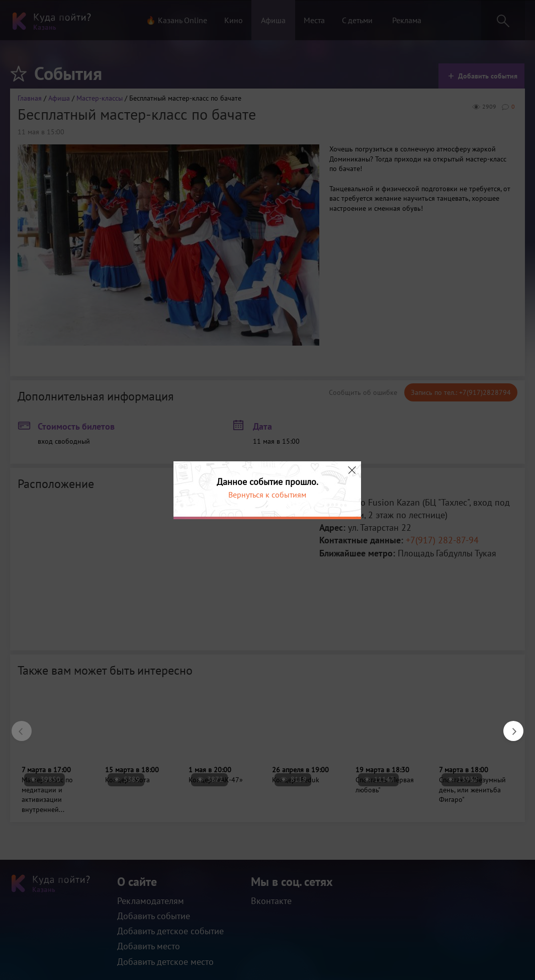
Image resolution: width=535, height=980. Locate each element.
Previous (17, 726)
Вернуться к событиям (267, 495)
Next (508, 726)
